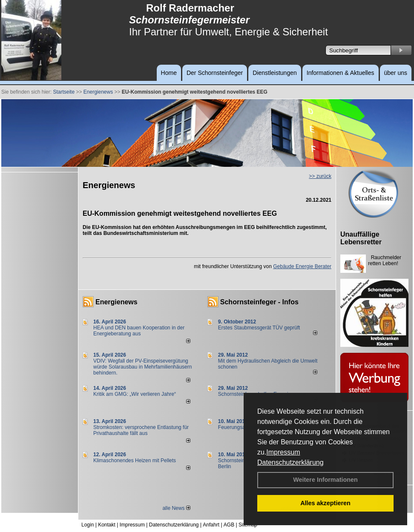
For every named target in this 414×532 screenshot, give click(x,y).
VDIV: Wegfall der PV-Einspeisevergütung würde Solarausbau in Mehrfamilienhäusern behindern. (142, 367)
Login (88, 525)
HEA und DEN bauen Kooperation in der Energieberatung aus (139, 331)
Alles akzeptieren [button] (325, 503)
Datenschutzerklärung (290, 462)
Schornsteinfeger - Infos (259, 302)
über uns (396, 73)
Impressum (283, 452)
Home (169, 73)
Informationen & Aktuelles (341, 73)
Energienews (116, 302)
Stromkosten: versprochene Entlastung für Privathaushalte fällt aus (141, 430)
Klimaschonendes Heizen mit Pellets (135, 460)
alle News (176, 508)
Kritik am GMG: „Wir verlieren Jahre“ (135, 394)
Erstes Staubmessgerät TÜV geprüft (259, 328)
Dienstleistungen (275, 73)
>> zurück (320, 176)
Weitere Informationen (325, 480)
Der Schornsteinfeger (215, 73)
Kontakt (107, 525)
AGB (229, 525)
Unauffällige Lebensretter (361, 238)
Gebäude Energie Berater (302, 266)
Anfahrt (211, 525)
